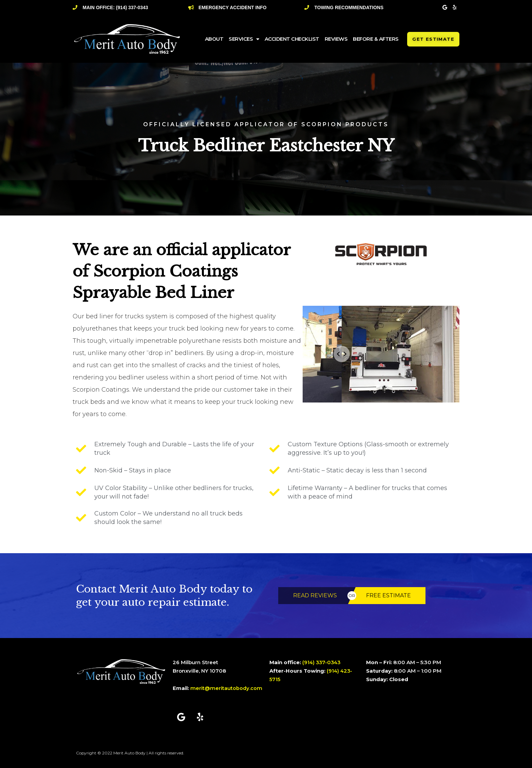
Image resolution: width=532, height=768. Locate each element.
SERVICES (244, 39)
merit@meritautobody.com (226, 688)
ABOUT (214, 39)
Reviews (336, 39)
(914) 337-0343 (322, 662)
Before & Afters (376, 39)
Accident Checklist (292, 39)
